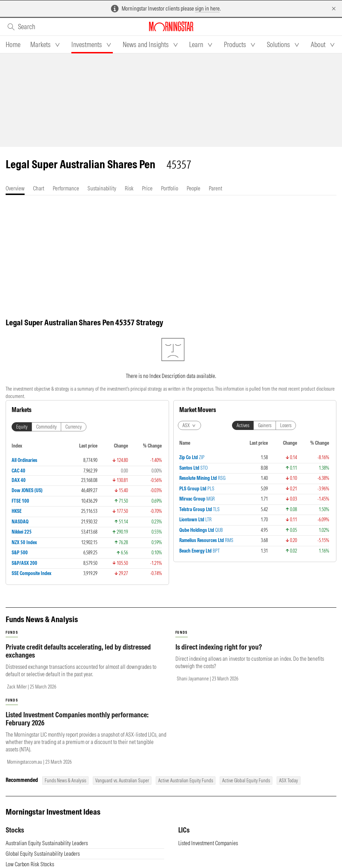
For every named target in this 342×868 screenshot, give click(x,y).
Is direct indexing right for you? (219, 654)
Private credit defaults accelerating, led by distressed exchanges (78, 658)
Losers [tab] (286, 432)
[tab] (13, 45)
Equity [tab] (22, 434)
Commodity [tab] (46, 434)
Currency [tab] (74, 434)
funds (12, 639)
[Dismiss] (334, 9)
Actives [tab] (243, 432)
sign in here (207, 8)
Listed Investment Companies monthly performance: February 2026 (77, 726)
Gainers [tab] (265, 432)
